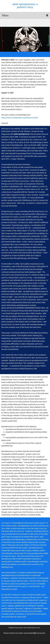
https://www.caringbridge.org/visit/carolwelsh (20, 118)
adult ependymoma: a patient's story (25, 6)
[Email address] (3, 23)
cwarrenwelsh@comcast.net (34, 633)
